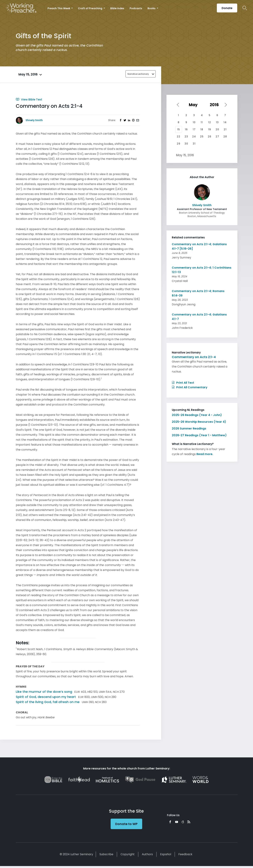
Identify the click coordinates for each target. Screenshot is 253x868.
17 (194, 129)
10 (194, 122)
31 (194, 144)
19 (210, 129)
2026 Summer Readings (189, 428)
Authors (147, 854)
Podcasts (136, 8)
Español (166, 854)
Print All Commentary (190, 387)
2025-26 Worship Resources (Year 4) (199, 422)
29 (179, 144)
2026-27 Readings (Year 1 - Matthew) (199, 435)
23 (186, 137)
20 (217, 129)
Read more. (205, 454)
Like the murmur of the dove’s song (44, 692)
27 (217, 137)
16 (186, 129)
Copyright (128, 854)
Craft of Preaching (90, 8)
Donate (227, 8)
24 (194, 137)
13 (217, 122)
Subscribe (106, 854)
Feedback (185, 854)
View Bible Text (29, 100)
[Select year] (216, 105)
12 (210, 122)
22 (179, 137)
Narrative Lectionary (138, 74)
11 (202, 122)
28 (225, 137)
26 (210, 137)
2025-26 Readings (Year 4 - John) (197, 415)
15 (179, 129)
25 (202, 137)
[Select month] (194, 105)
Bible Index (117, 8)
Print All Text (183, 383)
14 (225, 122)
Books (152, 8)
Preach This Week (59, 8)
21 (225, 129)
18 (202, 129)
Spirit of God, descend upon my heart (46, 697)
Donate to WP (126, 824)
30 (186, 144)
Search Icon (245, 8)
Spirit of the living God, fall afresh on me (48, 702)
